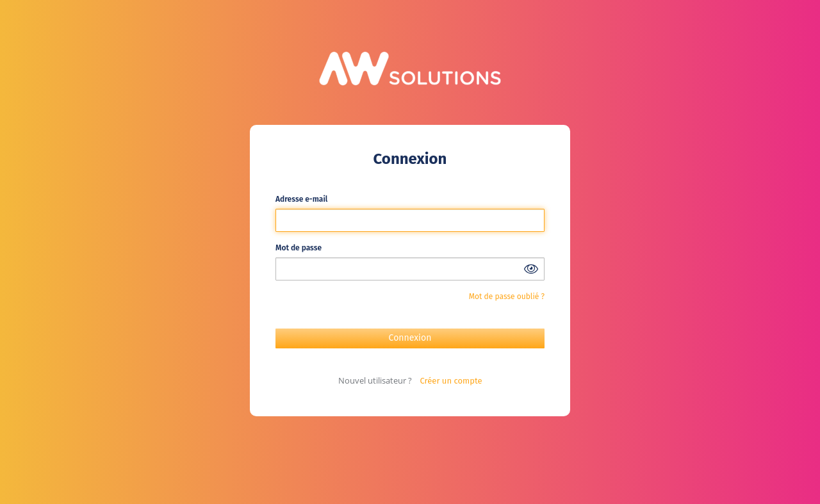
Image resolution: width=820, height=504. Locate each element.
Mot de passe (299, 248)
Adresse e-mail (301, 199)
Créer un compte (451, 381)
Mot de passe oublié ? (507, 297)
